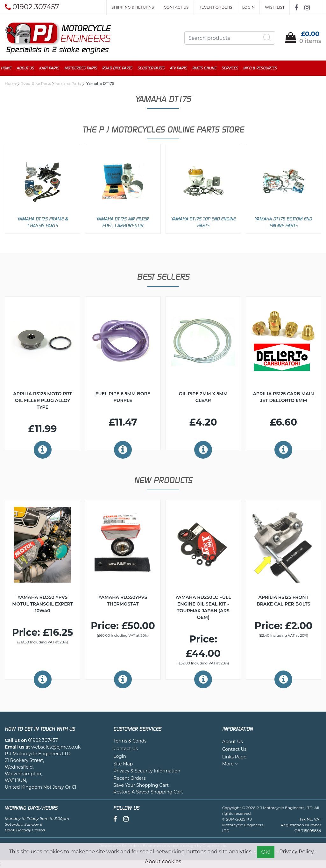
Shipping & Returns (133, 7)
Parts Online (208, 68)
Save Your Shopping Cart (141, 786)
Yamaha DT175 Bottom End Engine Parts (283, 223)
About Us (29, 68)
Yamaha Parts (68, 84)
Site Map (123, 764)
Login (248, 7)
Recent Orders (216, 7)
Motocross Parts (85, 68)
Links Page (234, 757)
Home (10, 68)
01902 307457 (43, 741)
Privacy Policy (297, 852)
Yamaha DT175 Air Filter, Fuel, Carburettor (123, 223)
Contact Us (176, 7)
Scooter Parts (155, 68)
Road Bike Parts (121, 68)
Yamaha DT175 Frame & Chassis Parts (43, 223)
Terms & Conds (130, 742)
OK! (266, 852)
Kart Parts (53, 68)
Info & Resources (264, 68)
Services (234, 68)
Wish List (275, 7)
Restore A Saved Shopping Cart (148, 793)
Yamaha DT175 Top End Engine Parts (203, 223)
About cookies (163, 861)
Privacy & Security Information (147, 771)
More (230, 764)
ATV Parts (182, 68)
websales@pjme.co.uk (56, 748)
